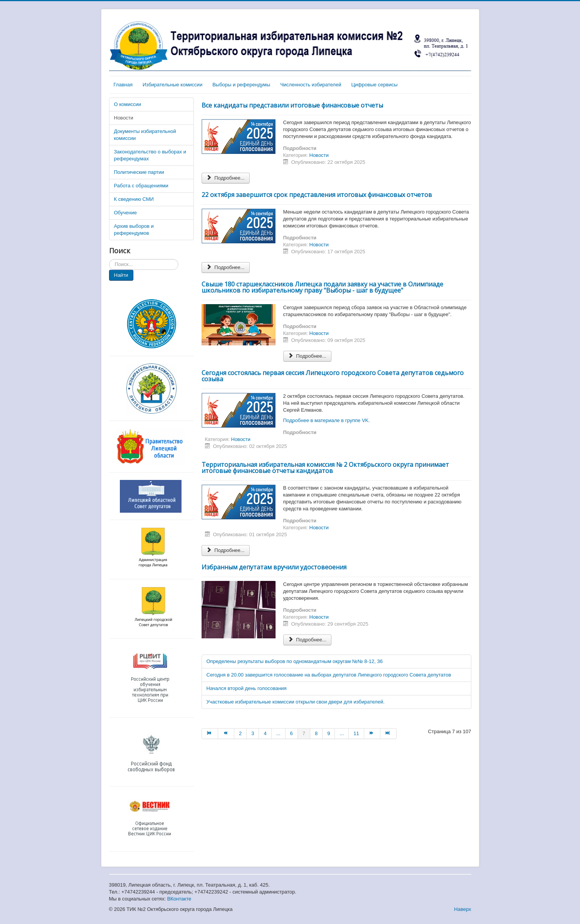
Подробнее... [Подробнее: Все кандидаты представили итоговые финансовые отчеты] (226, 178)
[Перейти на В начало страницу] (210, 734)
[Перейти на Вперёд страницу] (372, 734)
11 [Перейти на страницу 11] (356, 733)
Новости (124, 118)
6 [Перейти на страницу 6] (292, 733)
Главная (123, 85)
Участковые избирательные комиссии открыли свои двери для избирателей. (296, 702)
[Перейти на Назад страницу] (226, 734)
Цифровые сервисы (374, 85)
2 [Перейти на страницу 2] (240, 733)
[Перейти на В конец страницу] (388, 734)
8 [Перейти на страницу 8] (316, 733)
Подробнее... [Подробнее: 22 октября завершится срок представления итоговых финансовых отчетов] (226, 267)
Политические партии (139, 172)
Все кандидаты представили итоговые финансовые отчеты (292, 105)
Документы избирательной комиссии (145, 135)
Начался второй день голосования (247, 688)
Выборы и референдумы (241, 85)
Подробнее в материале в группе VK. (327, 420)
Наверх (462, 909)
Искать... (109, 259)
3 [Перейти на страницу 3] (253, 733)
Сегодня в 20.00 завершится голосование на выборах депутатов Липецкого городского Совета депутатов (329, 675)
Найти (121, 275)
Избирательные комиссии (172, 85)
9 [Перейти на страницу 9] (329, 733)
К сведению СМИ (134, 199)
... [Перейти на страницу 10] (342, 733)
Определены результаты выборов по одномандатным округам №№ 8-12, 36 (295, 661)
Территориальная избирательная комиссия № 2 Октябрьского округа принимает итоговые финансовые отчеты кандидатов (325, 468)
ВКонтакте (179, 899)
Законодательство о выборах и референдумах (150, 155)
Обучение (125, 213)
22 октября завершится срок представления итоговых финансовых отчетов (317, 195)
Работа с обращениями (141, 186)
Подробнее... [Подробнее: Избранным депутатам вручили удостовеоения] (307, 640)
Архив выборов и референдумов (134, 230)
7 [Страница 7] (304, 733)
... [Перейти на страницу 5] (278, 733)
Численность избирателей (311, 85)
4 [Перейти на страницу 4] (265, 733)
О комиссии (128, 104)
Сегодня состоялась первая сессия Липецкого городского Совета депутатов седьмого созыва (333, 376)
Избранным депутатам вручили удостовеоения (274, 567)
